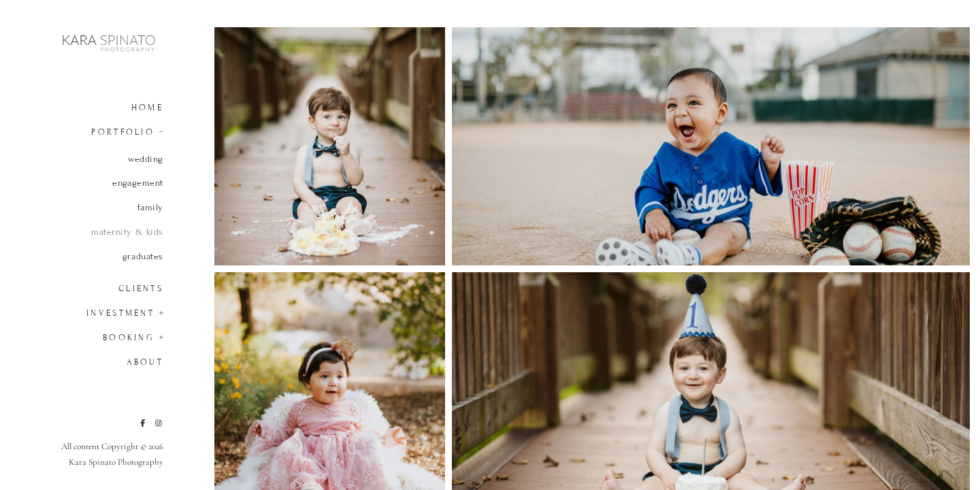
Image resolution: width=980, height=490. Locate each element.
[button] (157, 131)
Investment (120, 313)
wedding (146, 159)
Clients (141, 289)
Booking (129, 338)
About (145, 362)
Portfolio (123, 132)
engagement (138, 183)
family (150, 208)
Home (147, 108)
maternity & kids (127, 232)
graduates (143, 257)
